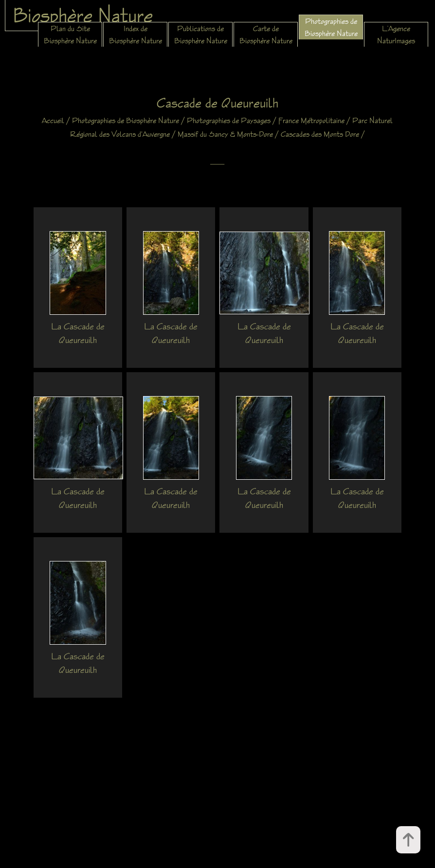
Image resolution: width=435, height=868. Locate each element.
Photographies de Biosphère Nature (126, 120)
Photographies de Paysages (229, 120)
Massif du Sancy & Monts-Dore (225, 134)
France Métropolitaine (311, 120)
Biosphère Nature (83, 15)
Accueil (53, 120)
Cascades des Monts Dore (320, 134)
